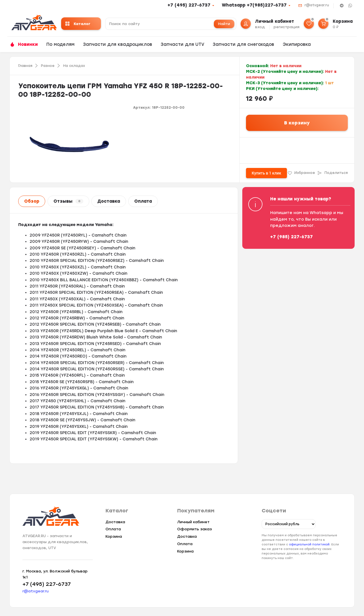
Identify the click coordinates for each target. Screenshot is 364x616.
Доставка (109, 201)
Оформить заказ (195, 529)
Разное (48, 66)
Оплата (143, 201)
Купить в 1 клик (266, 173)
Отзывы (68, 201)
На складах (74, 66)
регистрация (287, 27)
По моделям (60, 44)
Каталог (78, 24)
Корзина (114, 536)
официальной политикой (309, 545)
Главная (25, 66)
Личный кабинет (193, 522)
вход (260, 27)
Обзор (32, 201)
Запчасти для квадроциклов (118, 44)
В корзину (297, 123)
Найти (224, 24)
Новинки (28, 44)
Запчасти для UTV (182, 44)
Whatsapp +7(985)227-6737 (254, 5)
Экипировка (297, 44)
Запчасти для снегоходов (243, 44)
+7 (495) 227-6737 (189, 5)
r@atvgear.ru (317, 5)
